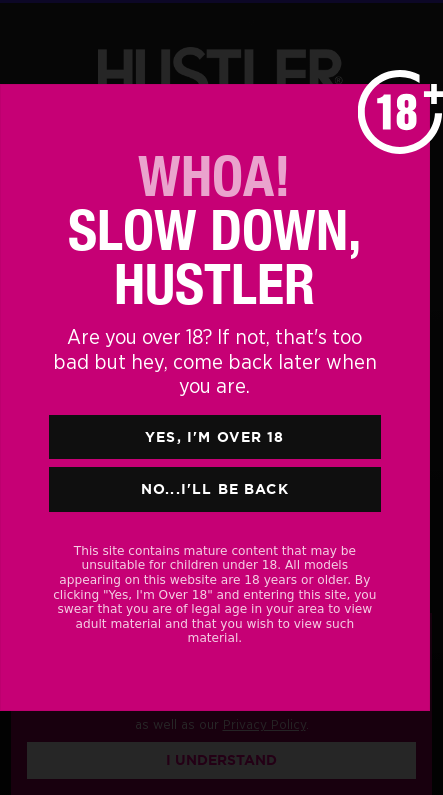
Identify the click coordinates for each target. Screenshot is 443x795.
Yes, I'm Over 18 (215, 437)
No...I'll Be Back (215, 489)
